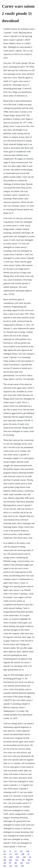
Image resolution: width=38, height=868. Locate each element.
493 (16, 863)
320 (5, 854)
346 (5, 863)
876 (16, 854)
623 (16, 866)
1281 (24, 857)
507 (29, 860)
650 (5, 866)
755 (5, 857)
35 (10, 851)
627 (21, 851)
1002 (11, 857)
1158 (28, 851)
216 (11, 866)
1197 (18, 857)
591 (5, 851)
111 (16, 851)
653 (21, 863)
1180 (23, 854)
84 (30, 857)
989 (11, 860)
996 (23, 860)
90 (10, 863)
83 (28, 854)
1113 (28, 863)
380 (5, 860)
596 (22, 866)
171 (11, 854)
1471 (17, 860)
